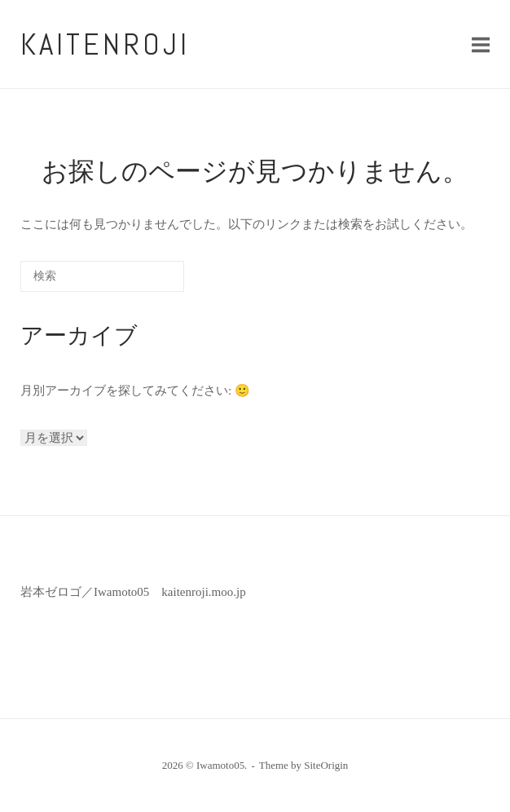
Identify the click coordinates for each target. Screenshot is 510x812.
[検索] (147, 282)
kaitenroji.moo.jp (203, 592)
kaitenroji (105, 44)
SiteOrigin (326, 765)
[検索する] (102, 276)
